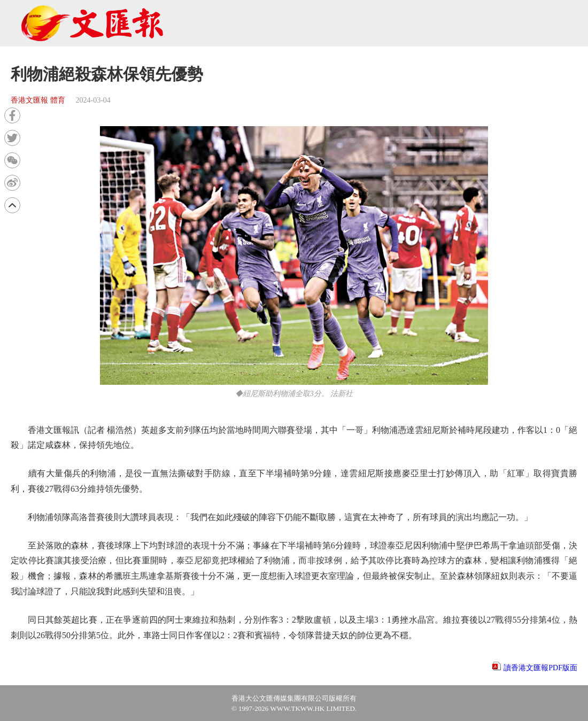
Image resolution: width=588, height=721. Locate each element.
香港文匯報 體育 (38, 100)
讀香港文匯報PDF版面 (540, 668)
